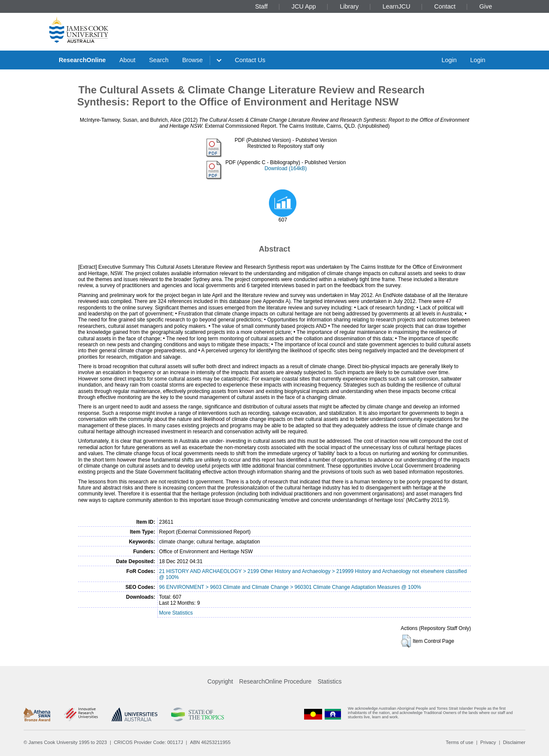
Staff (261, 6)
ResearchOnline (82, 60)
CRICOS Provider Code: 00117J (149, 742)
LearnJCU (397, 6)
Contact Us (250, 60)
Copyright (220, 681)
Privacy (488, 742)
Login (449, 60)
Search (159, 60)
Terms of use (459, 742)
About (127, 60)
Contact (445, 6)
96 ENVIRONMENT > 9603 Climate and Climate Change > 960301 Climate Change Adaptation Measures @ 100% (290, 587)
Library (349, 6)
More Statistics (176, 613)
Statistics (329, 681)
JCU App (304, 6)
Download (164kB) (286, 168)
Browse (193, 60)
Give (486, 6)
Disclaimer (514, 742)
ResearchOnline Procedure (276, 681)
